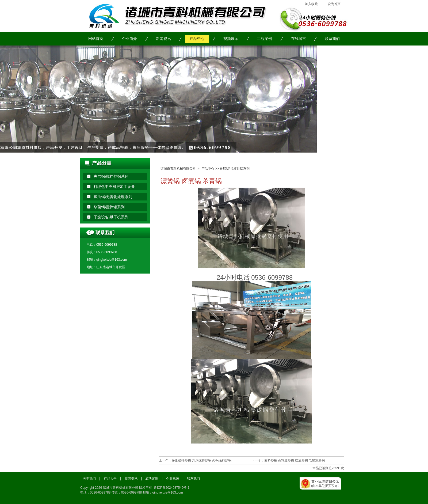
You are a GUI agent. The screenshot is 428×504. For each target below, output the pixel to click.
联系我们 (332, 39)
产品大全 (110, 479)
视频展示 (231, 39)
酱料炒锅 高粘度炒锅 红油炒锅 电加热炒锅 (295, 460)
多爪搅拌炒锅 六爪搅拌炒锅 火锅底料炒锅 (202, 460)
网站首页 (96, 39)
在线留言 (299, 39)
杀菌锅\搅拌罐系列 (109, 207)
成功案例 (152, 479)
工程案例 (265, 39)
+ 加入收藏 (310, 4)
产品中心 (197, 39)
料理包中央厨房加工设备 (114, 187)
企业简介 (129, 39)
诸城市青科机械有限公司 (178, 169)
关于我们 (89, 479)
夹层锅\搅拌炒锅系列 (234, 169)
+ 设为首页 (333, 4)
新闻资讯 (163, 39)
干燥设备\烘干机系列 (111, 217)
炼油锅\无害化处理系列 (113, 197)
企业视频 (173, 479)
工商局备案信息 (324, 489)
